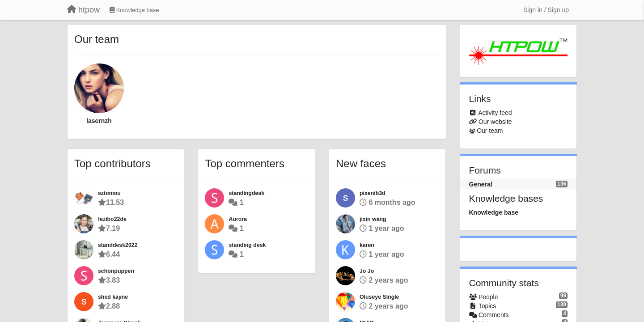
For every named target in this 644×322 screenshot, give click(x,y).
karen (367, 245)
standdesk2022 (118, 245)
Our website (495, 122)
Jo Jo (367, 271)
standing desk (247, 245)
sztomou (109, 193)
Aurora (237, 219)
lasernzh (99, 121)
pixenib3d (373, 193)
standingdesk (246, 193)
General (481, 184)
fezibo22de (112, 219)
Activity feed (495, 113)
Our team (490, 131)
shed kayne (113, 297)
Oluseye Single (379, 297)
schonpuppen (116, 271)
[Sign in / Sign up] (546, 10)
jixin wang (373, 219)
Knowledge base (494, 212)
